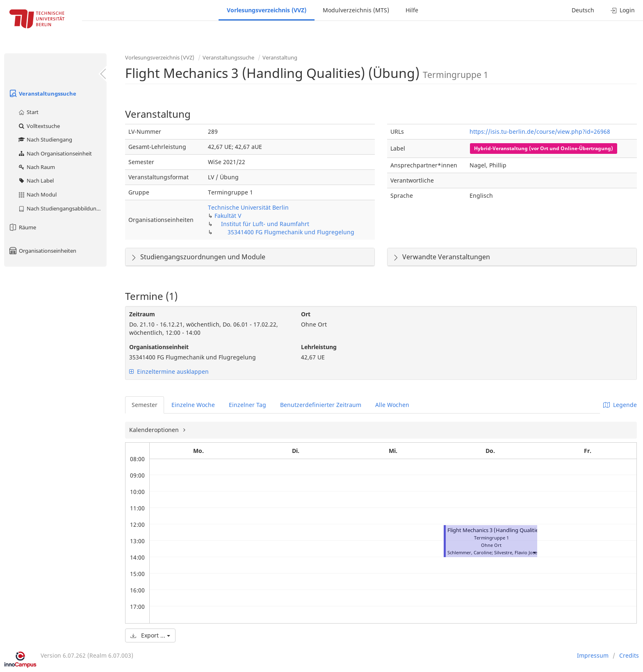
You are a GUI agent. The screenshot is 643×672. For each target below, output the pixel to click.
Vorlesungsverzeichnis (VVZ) (267, 10)
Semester (145, 405)
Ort (306, 314)
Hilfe (412, 10)
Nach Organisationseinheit (55, 153)
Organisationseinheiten (42, 251)
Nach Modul (37, 194)
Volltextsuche (39, 126)
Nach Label (36, 181)
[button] (534, 552)
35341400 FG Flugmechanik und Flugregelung (291, 232)
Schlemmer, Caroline (470, 552)
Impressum (593, 655)
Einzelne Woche (193, 405)
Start (28, 112)
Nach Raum (36, 167)
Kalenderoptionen (155, 430)
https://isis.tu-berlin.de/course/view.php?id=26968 (540, 131)
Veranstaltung (280, 57)
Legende (620, 405)
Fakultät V (228, 216)
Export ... (150, 635)
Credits (629, 655)
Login (623, 10)
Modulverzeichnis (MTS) (356, 10)
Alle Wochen (392, 405)
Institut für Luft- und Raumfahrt (265, 224)
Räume (22, 227)
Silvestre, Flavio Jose (516, 552)
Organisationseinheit (159, 347)
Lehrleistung (319, 347)
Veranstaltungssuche (42, 94)
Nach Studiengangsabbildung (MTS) (62, 208)
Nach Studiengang (45, 139)
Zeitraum (142, 314)
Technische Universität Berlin (248, 207)
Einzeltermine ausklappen (169, 371)
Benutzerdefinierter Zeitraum (321, 405)
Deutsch (583, 10)
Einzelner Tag (247, 405)
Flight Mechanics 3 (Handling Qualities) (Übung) (506, 530)
